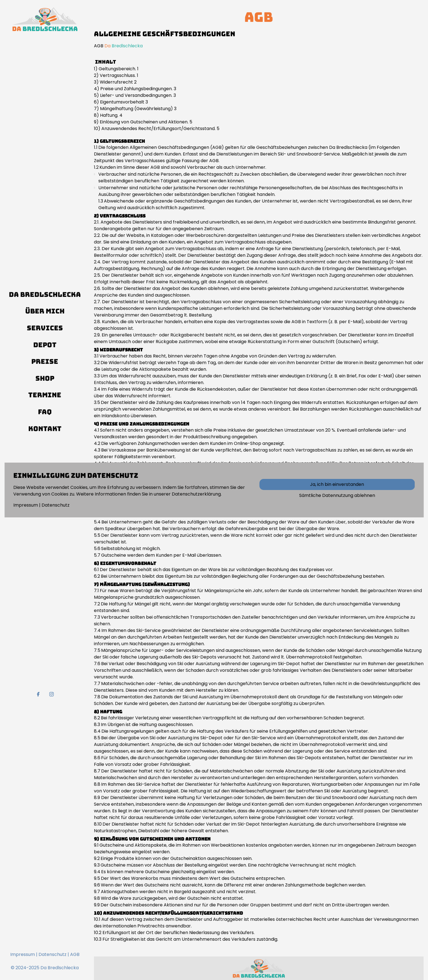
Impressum (26, 505)
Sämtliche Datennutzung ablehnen (337, 495)
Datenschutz (56, 505)
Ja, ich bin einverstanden (337, 484)
